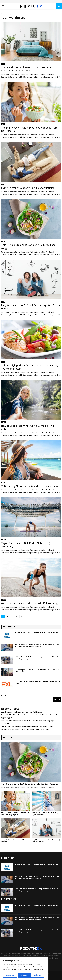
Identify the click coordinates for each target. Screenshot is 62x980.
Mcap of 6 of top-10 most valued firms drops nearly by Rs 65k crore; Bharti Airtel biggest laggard (37, 646)
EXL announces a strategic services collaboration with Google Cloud (25, 729)
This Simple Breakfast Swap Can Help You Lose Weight (29, 784)
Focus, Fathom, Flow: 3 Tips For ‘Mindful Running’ (30, 603)
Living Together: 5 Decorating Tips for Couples (28, 188)
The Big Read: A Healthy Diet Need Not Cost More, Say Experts (15, 814)
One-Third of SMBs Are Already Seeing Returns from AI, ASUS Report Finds (27, 726)
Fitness (4, 540)
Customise (10, 975)
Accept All (38, 975)
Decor (3, 64)
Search (4, 696)
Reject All (24, 975)
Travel (3, 483)
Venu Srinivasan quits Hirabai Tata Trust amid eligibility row (36, 632)
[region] (24, 969)
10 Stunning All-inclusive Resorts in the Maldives (29, 486)
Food (3, 124)
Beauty (4, 422)
